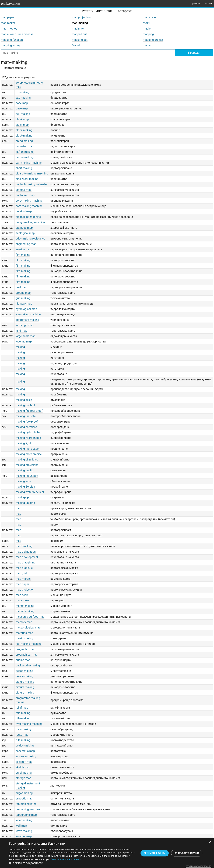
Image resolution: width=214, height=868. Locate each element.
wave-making (24, 831)
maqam (148, 45)
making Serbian (25, 487)
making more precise (29, 454)
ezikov (10, 3)
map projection (81, 17)
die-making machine (28, 217)
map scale (149, 17)
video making (24, 820)
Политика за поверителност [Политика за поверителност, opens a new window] (66, 859)
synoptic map (24, 799)
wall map (21, 826)
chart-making (24, 168)
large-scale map (25, 336)
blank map (22, 119)
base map (22, 103)
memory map (24, 622)
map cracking (24, 546)
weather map (24, 836)
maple (147, 29)
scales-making (25, 746)
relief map (22, 708)
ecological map (25, 233)
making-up (22, 497)
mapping (148, 34)
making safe (23, 481)
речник (196, 3)
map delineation (26, 552)
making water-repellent (30, 492)
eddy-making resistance (30, 239)
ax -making (22, 92)
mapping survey (11, 45)
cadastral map (24, 146)
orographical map (27, 655)
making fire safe (26, 416)
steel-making (24, 773)
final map (21, 287)
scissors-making (26, 756)
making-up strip (25, 503)
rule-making (23, 740)
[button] (72, 863)
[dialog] (107, 853)
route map (22, 735)
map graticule (24, 568)
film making (23, 255)
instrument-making (27, 320)
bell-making (23, 114)
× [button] (210, 842)
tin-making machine (28, 809)
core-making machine (29, 201)
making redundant (27, 476)
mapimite (78, 29)
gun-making (23, 298)
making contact (25, 405)
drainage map (24, 228)
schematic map (25, 751)
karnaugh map (24, 325)
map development (27, 557)
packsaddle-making (28, 665)
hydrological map (26, 309)
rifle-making (23, 713)
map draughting (25, 562)
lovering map (24, 342)
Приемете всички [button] (155, 853)
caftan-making (24, 152)
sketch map (23, 767)
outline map (23, 660)
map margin (23, 579)
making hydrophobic (28, 438)
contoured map (25, 195)
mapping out (80, 40)
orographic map (25, 649)
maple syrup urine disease (17, 34)
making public (24, 470)
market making (25, 606)
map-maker (8, 23)
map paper (8, 17)
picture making (25, 682)
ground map (23, 293)
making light (23, 443)
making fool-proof (27, 422)
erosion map (23, 249)
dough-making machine (30, 222)
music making (24, 638)
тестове (208, 3)
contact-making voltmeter (31, 184)
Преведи (194, 53)
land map (21, 331)
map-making (80, 23)
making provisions (27, 465)
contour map (23, 190)
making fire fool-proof (29, 411)
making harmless (26, 427)
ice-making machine (28, 314)
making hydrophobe (28, 432)
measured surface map (30, 617)
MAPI (146, 23)
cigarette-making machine (32, 174)
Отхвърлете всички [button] (187, 853)
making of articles (27, 460)
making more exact (27, 449)
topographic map (26, 815)
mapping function (12, 40)
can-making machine (29, 163)
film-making (23, 271)
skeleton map (24, 762)
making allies (24, 400)
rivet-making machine (29, 724)
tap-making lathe (26, 804)
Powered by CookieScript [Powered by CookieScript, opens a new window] (199, 866)
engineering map (26, 244)
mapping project (153, 40)
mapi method (9, 29)
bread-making (24, 141)
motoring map (24, 633)
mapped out (79, 34)
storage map (23, 778)
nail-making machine (28, 644)
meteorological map (28, 628)
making (20, 347)
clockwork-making (27, 179)
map (18, 508)
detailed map (24, 211)
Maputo (77, 45)
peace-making (24, 671)
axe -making (23, 98)
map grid (21, 573)
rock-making (23, 729)
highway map (24, 304)
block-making (24, 130)
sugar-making (24, 793)
